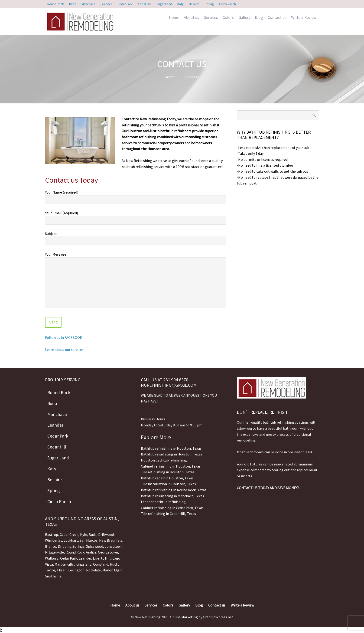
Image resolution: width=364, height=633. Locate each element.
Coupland (101, 564)
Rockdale (93, 570)
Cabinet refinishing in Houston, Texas (171, 466)
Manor (107, 570)
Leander (85, 558)
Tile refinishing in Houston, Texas (168, 472)
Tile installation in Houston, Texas (168, 484)
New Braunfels (111, 540)
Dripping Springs (71, 546)
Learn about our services (64, 349)
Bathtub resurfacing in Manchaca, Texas (172, 496)
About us (192, 17)
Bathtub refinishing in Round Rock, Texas (174, 490)
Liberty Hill (102, 558)
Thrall (62, 570)
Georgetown (108, 552)
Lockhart (71, 540)
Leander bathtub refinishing (163, 502)
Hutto (114, 564)
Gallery (244, 17)
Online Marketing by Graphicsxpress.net (202, 617)
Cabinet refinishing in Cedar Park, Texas (172, 508)
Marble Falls (64, 564)
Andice (91, 552)
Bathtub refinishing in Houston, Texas (171, 448)
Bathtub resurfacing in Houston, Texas (172, 454)
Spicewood (95, 546)
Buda (92, 534)
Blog (259, 17)
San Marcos (89, 540)
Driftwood (106, 534)
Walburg (52, 558)
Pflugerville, (55, 552)
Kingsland (83, 564)
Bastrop (52, 534)
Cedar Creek (69, 534)
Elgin (118, 570)
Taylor (50, 570)
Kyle (84, 534)
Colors (228, 17)
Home (174, 17)
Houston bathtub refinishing (164, 460)
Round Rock (75, 552)
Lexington (76, 570)
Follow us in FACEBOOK (64, 337)
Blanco (51, 546)
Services (211, 17)
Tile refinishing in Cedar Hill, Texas (168, 514)
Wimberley (54, 540)
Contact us (277, 17)
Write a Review (304, 17)
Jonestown (114, 546)
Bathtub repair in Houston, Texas (167, 478)
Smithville (53, 576)
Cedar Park (69, 558)
